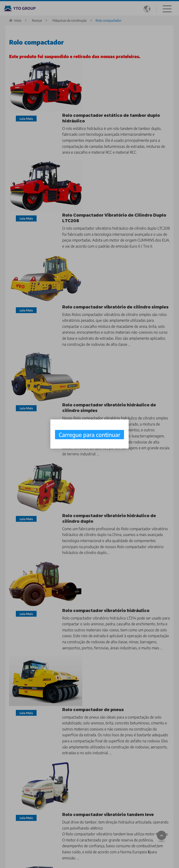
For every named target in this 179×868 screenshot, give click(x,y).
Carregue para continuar (89, 435)
